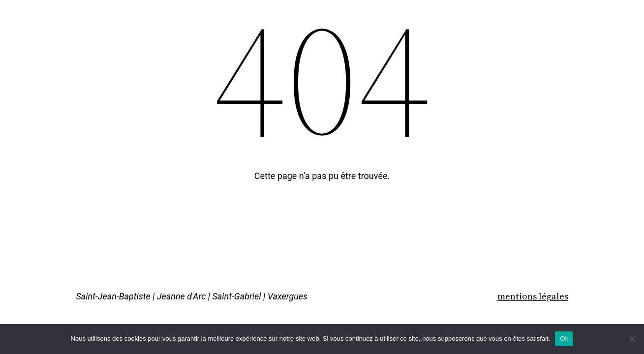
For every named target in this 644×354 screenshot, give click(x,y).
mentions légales (533, 296)
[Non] (632, 339)
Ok (564, 339)
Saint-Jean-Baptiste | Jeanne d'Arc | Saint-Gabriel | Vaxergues (192, 296)
